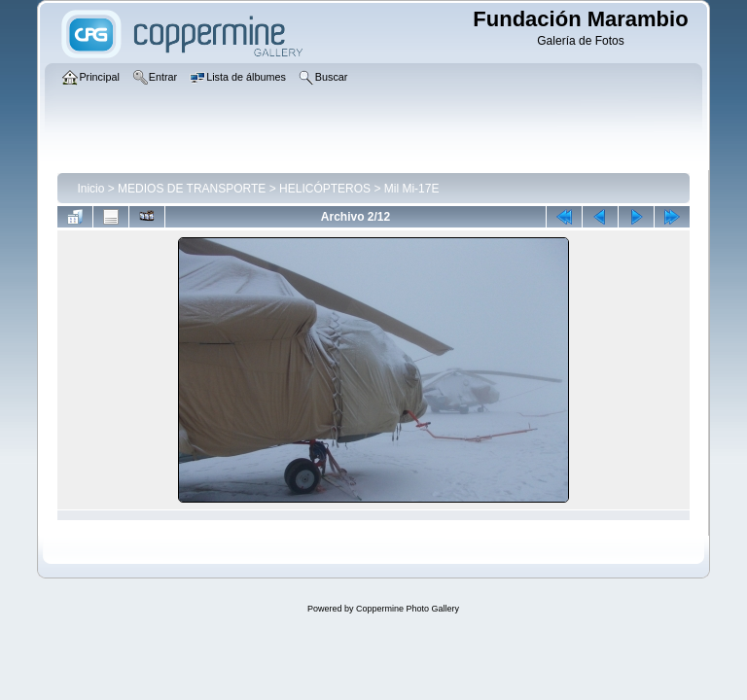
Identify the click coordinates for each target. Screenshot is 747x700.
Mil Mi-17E (412, 189)
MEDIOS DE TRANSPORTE (192, 189)
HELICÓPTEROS (325, 189)
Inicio (90, 189)
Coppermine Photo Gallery (408, 609)
